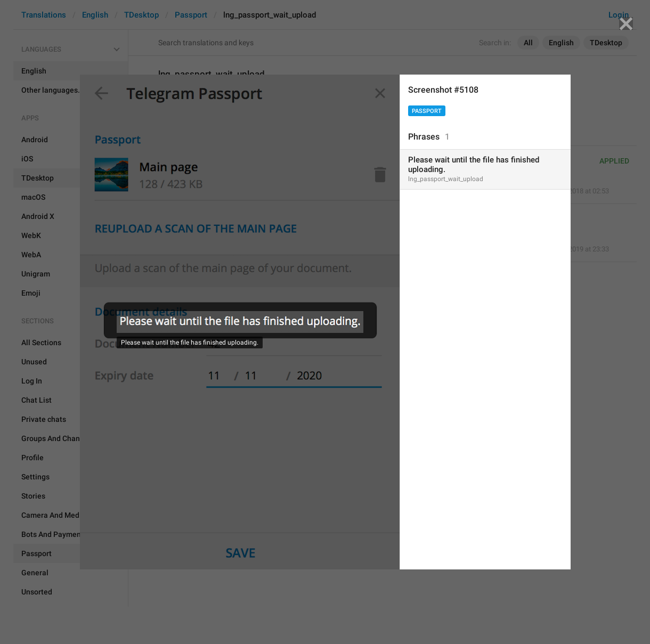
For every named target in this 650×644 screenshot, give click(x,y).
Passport (427, 111)
